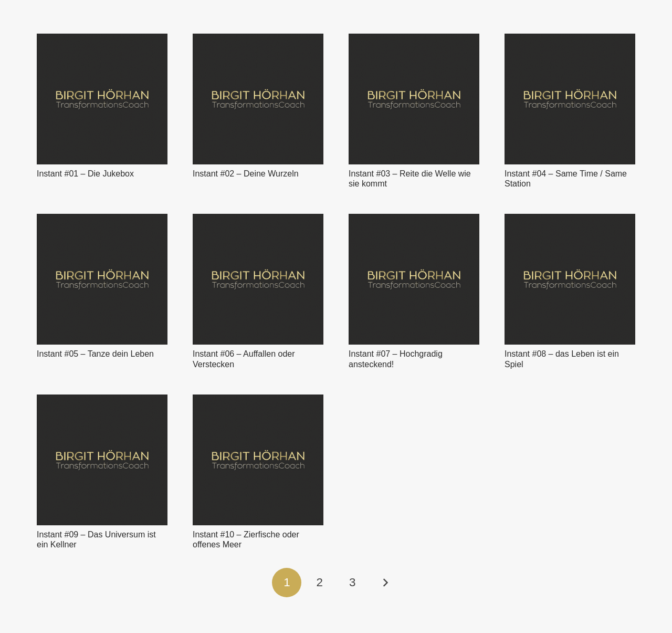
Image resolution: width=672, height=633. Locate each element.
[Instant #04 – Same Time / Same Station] (570, 99)
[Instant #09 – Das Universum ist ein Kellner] (102, 460)
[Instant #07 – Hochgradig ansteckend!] (414, 279)
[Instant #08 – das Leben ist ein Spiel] (570, 279)
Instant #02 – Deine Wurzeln (246, 174)
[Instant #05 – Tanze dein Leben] (102, 279)
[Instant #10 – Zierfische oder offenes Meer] (258, 460)
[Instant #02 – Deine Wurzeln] (258, 99)
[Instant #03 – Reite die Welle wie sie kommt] (414, 99)
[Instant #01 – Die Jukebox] (102, 99)
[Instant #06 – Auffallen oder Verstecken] (258, 279)
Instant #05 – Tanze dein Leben (95, 354)
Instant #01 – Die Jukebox (85, 174)
